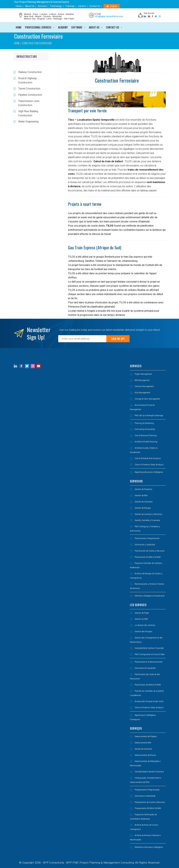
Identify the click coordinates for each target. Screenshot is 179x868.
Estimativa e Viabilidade (145, 796)
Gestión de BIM (141, 496)
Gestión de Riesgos (143, 508)
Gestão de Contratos (143, 749)
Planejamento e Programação (147, 790)
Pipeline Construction (30, 95)
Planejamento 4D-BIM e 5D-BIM (148, 808)
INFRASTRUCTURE (27, 56)
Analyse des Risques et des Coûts (149, 701)
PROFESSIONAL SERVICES (38, 27)
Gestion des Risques (143, 632)
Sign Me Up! (118, 339)
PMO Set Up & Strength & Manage (149, 416)
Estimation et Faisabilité (145, 668)
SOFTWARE (77, 27)
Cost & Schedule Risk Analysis (148, 458)
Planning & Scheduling (144, 423)
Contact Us (92, 6)
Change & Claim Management (147, 399)
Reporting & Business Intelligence (149, 472)
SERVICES (136, 366)
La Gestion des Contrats (145, 625)
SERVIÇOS (136, 728)
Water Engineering (28, 122)
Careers (80, 6)
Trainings (68, 6)
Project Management (143, 374)
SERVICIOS (136, 481)
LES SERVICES (138, 605)
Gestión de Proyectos (143, 489)
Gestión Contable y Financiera (147, 520)
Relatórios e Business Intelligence (149, 847)
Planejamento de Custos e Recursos (150, 802)
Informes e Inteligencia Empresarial (149, 596)
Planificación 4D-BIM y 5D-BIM (148, 557)
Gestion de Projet (142, 613)
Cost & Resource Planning (146, 436)
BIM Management (142, 380)
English (109, 6)
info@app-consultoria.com (109, 16)
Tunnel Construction (29, 89)
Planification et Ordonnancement (149, 662)
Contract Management (144, 386)
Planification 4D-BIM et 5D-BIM (148, 685)
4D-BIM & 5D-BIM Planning (146, 442)
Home (18, 6)
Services (41, 6)
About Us (29, 6)
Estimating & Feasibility (145, 429)
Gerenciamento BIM (143, 743)
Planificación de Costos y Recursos (150, 551)
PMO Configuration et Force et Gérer (150, 654)
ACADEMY (63, 27)
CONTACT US (113, 27)
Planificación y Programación (147, 538)
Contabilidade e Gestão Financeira (149, 772)
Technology (54, 6)
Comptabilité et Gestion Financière (149, 648)
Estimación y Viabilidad (145, 545)
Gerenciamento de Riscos (145, 755)
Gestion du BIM (141, 619)
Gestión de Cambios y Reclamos (148, 514)
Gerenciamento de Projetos (146, 736)
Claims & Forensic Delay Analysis (149, 465)
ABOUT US (94, 27)
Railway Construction (30, 72)
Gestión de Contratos (144, 502)
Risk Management (142, 393)
